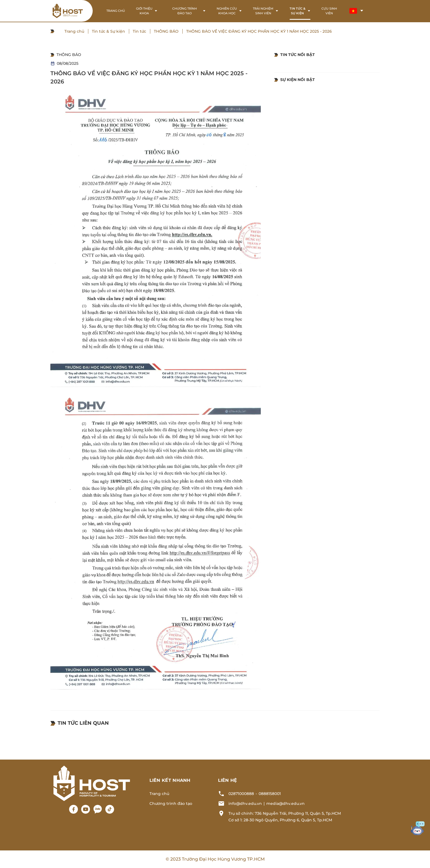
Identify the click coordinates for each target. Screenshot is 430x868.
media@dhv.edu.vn (285, 803)
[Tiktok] (110, 809)
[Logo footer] (92, 783)
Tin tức (139, 31)
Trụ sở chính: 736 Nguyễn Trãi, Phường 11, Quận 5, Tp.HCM (285, 813)
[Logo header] (68, 11)
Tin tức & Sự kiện (108, 31)
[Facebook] (73, 809)
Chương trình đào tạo (171, 803)
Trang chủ (74, 31)
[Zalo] (98, 809)
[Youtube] (86, 809)
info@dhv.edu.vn (245, 803)
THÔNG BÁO (166, 31)
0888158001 (270, 794)
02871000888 (241, 794)
